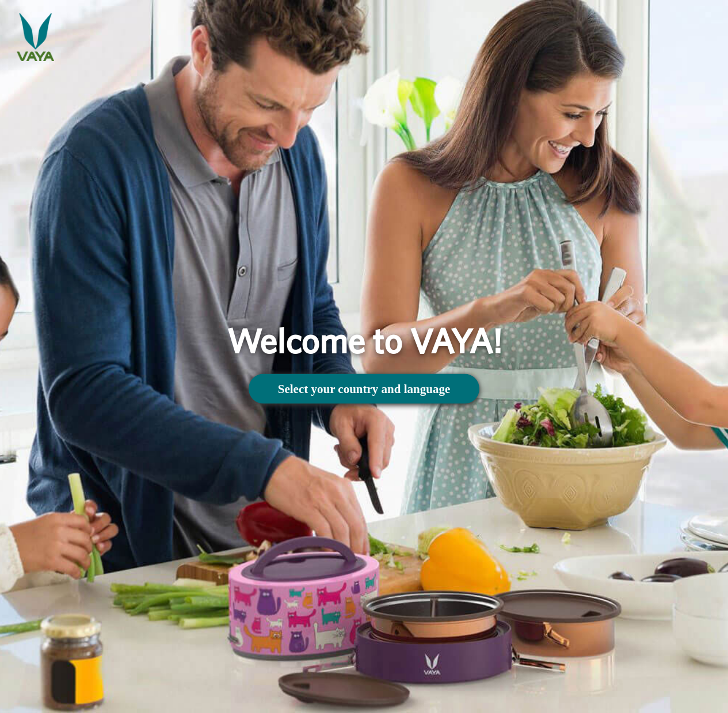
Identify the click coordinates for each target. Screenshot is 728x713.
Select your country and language (364, 388)
